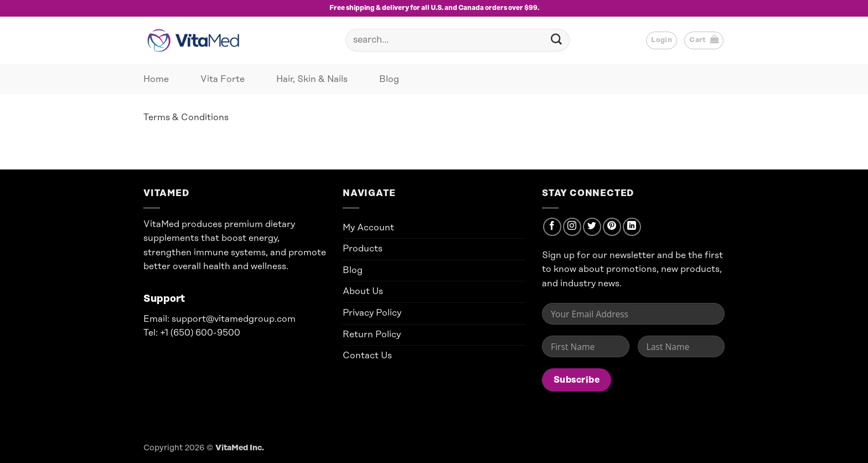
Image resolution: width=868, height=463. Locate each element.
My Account (368, 228)
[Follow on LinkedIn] (632, 227)
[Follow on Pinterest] (612, 227)
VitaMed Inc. (240, 448)
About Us (363, 291)
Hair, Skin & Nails (312, 79)
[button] (662, 40)
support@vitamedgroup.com (234, 319)
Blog (389, 79)
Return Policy (372, 335)
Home (156, 79)
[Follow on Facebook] (552, 227)
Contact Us (367, 356)
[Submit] (556, 40)
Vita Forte (223, 79)
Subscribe (577, 380)
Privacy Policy (372, 313)
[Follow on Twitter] (592, 227)
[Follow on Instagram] (572, 227)
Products (363, 249)
